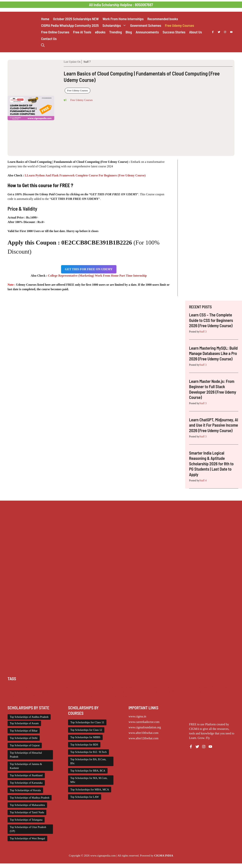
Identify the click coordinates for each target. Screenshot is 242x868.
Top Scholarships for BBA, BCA (88, 771)
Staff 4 (203, 481)
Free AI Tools (82, 32)
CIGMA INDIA (164, 856)
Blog (129, 32)
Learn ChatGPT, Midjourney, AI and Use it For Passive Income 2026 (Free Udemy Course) (214, 425)
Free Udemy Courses (180, 25)
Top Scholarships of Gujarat (25, 745)
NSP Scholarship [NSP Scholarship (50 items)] (41, 692)
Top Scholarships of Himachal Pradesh (26, 755)
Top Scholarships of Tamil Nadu (27, 812)
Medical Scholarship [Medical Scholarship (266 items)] (19, 692)
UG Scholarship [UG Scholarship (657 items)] (143, 696)
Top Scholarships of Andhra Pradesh (29, 717)
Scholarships (115, 25)
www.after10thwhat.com (143, 733)
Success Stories (174, 32)
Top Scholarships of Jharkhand (26, 775)
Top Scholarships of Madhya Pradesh (30, 798)
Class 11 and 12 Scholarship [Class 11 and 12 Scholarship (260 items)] (77, 687)
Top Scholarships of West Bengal (27, 838)
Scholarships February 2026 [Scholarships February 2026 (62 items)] (194, 692)
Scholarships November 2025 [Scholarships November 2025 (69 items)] (85, 696)
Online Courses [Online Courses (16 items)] (61, 692)
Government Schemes (146, 25)
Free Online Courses (55, 32)
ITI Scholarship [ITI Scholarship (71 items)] (220, 687)
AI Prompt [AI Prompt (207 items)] (13, 687)
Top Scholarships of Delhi (24, 738)
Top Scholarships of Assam (24, 723)
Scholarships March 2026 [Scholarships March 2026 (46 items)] (53, 696)
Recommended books (163, 19)
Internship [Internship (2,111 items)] (204, 687)
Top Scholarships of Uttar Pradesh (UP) (28, 829)
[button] (43, 45)
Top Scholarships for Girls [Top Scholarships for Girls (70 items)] (118, 696)
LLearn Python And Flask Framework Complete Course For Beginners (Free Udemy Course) (85, 175)
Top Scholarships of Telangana (26, 820)
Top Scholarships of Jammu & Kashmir (26, 766)
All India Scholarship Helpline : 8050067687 (121, 5)
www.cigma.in (137, 716)
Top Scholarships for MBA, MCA (90, 790)
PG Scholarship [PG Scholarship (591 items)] (80, 692)
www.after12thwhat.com (143, 738)
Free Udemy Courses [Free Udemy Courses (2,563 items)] (185, 687)
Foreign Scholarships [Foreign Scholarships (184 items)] (160, 687)
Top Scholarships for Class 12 (86, 730)
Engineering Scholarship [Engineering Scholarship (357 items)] (133, 687)
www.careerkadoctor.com (144, 722)
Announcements (147, 32)
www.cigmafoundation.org (145, 727)
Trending (116, 32)
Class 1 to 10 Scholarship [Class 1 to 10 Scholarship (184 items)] (46, 687)
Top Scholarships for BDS (84, 745)
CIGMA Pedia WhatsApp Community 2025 (70, 25)
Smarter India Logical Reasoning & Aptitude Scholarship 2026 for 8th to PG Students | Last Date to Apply (211, 464)
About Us (195, 32)
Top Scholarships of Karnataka (26, 783)
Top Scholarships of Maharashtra (27, 805)
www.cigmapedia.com (103, 856)
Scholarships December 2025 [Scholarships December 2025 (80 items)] (160, 692)
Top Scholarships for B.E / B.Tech (88, 752)
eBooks (100, 32)
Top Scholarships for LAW (85, 797)
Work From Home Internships (123, 19)
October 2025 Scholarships (76, 19)
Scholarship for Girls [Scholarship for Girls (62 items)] (102, 692)
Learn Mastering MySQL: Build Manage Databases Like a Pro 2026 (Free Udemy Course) (213, 353)
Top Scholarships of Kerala (25, 790)
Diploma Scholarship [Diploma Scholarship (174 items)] (106, 687)
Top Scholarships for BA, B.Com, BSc (88, 761)
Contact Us (49, 39)
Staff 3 (203, 332)
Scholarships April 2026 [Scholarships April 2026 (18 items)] (129, 692)
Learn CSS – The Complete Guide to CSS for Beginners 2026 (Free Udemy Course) (211, 320)
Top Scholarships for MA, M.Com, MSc (89, 780)
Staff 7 (87, 62)
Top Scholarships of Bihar (24, 731)
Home (45, 19)
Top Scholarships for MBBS (85, 737)
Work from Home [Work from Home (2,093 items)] (164, 696)
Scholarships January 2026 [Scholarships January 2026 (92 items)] (22, 696)
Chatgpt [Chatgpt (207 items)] (25, 687)
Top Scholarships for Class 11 (87, 722)
